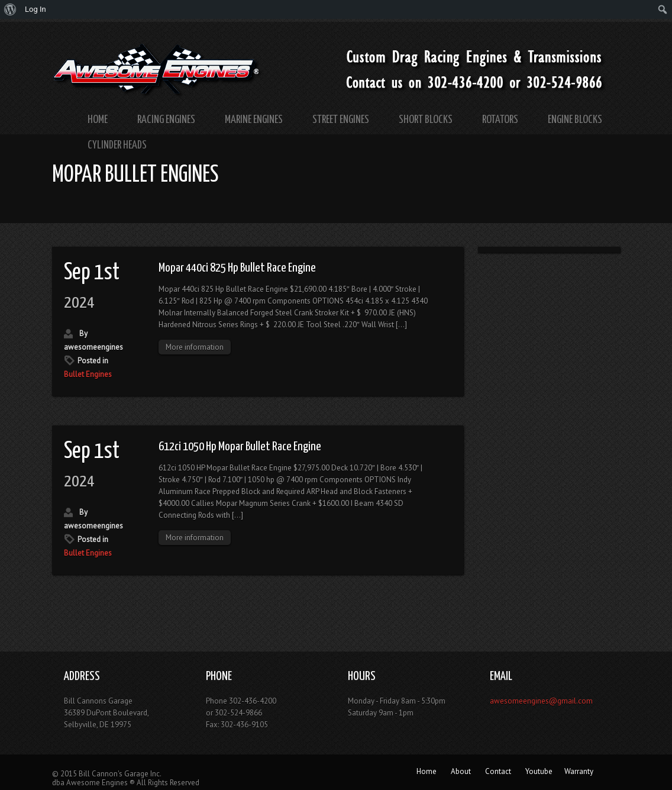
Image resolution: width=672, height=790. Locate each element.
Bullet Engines (88, 374)
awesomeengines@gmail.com (541, 701)
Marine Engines (254, 120)
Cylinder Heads (117, 145)
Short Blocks (426, 120)
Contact (498, 771)
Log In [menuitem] (35, 9)
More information (195, 347)
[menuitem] (10, 9)
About (461, 771)
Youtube (539, 771)
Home (98, 120)
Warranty (579, 771)
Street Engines (341, 120)
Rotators (500, 120)
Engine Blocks (575, 120)
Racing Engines (166, 120)
